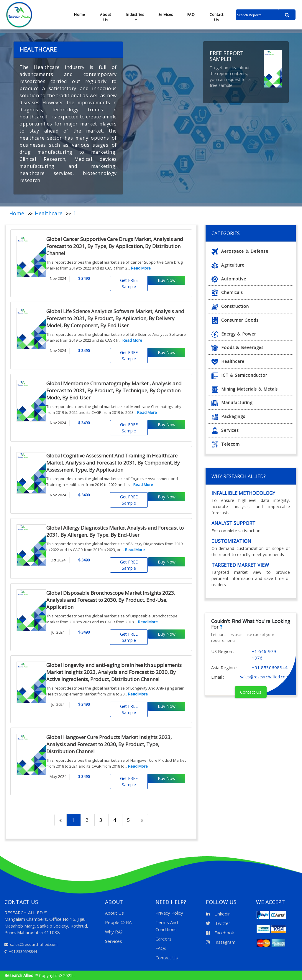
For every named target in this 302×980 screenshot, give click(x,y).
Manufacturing (232, 403)
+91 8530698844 (21, 951)
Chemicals (227, 292)
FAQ (191, 15)
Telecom (226, 444)
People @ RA (118, 922)
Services (166, 15)
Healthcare (49, 213)
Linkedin (218, 914)
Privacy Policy (169, 913)
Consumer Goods (235, 320)
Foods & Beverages (238, 347)
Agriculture (228, 265)
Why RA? (114, 932)
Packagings (228, 416)
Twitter (218, 923)
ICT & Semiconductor (239, 375)
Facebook (220, 933)
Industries (135, 17)
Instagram (221, 942)
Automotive (229, 279)
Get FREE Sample (129, 283)
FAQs (161, 948)
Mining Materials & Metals (245, 389)
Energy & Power (234, 334)
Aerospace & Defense (240, 251)
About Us (106, 17)
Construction (230, 306)
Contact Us (216, 17)
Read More (141, 268)
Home (79, 15)
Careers (164, 939)
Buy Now (167, 280)
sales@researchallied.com (31, 944)
